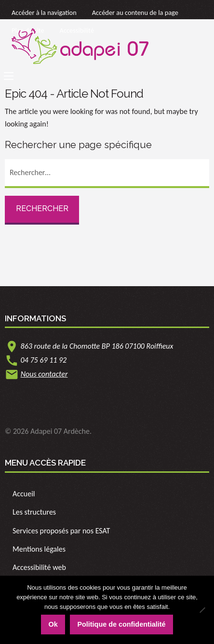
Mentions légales (39, 549)
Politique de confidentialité (121, 624)
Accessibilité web (39, 567)
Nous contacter (44, 374)
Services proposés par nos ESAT (61, 531)
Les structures (34, 512)
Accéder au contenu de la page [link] (135, 13)
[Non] (202, 610)
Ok (53, 624)
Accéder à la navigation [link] (44, 13)
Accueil (24, 494)
